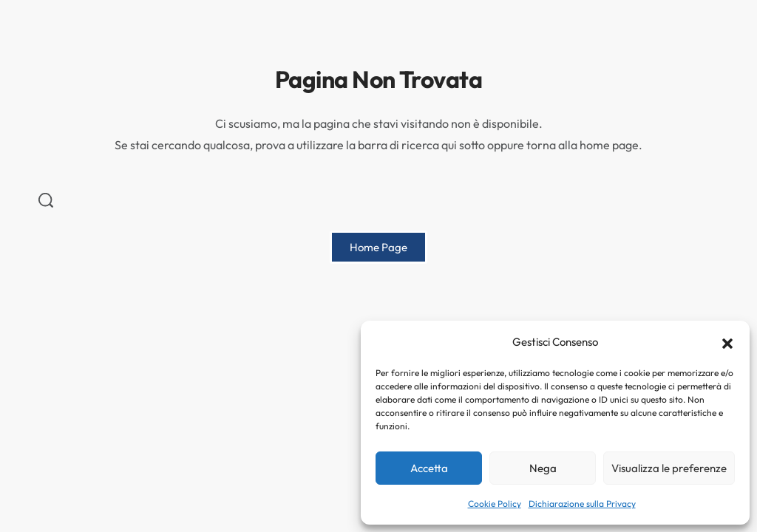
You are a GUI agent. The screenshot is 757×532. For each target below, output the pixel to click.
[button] (727, 342)
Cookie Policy (495, 504)
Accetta (429, 468)
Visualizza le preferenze (669, 468)
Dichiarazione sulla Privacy (582, 504)
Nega (543, 468)
